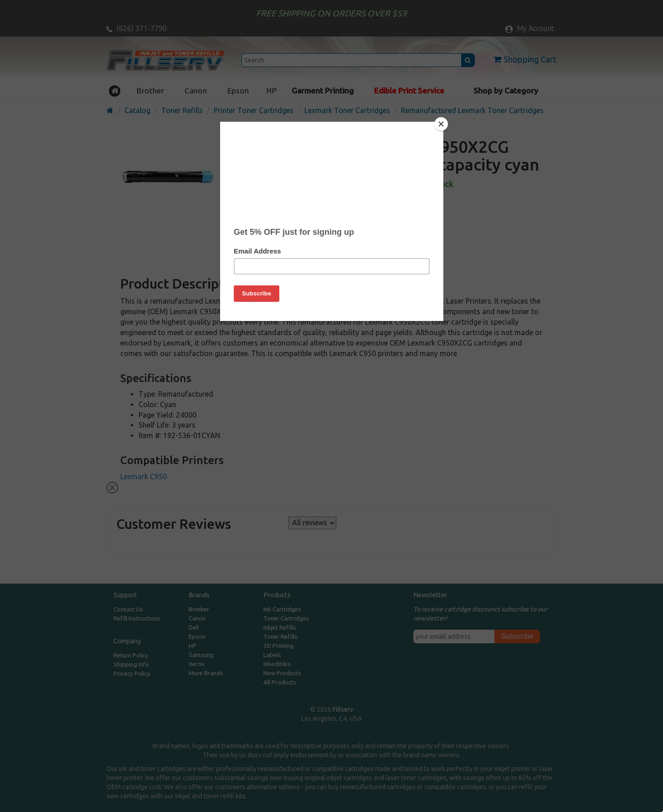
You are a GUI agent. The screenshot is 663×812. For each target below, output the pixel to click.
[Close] (441, 124)
